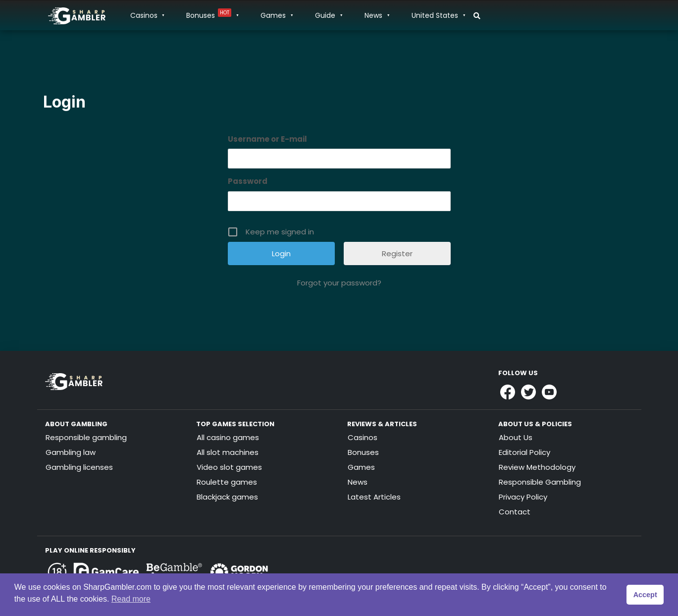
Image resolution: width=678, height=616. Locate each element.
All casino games (228, 437)
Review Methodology (537, 467)
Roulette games (227, 482)
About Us (516, 437)
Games (276, 15)
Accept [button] (645, 595)
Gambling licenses (79, 467)
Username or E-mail (267, 139)
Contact (515, 512)
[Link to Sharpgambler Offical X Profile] (528, 392)
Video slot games (229, 467)
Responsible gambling (86, 437)
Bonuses (212, 15)
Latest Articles (374, 497)
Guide (328, 15)
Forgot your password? (339, 283)
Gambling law (71, 452)
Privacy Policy (523, 497)
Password (248, 181)
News (377, 15)
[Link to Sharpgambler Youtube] (549, 392)
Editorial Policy (524, 452)
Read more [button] (131, 599)
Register (397, 253)
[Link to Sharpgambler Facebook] (508, 392)
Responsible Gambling (540, 482)
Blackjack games (227, 497)
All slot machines (228, 452)
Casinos (147, 15)
